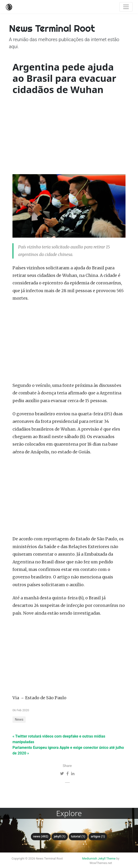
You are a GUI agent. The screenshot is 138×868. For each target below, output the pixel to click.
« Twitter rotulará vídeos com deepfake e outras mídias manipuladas (59, 739)
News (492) (41, 836)
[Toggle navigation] (126, 7)
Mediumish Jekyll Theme (99, 858)
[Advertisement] (69, 136)
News (19, 720)
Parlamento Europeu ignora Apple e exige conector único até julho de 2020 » (68, 750)
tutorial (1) (78, 836)
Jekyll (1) (60, 836)
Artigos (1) (98, 836)
